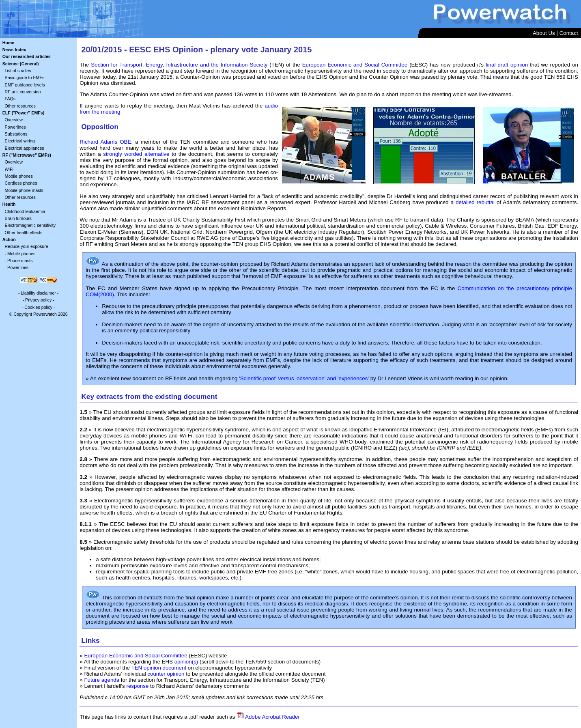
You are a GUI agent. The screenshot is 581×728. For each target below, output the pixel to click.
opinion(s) (186, 662)
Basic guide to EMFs (25, 78)
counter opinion (166, 674)
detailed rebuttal (475, 202)
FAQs (10, 99)
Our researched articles (27, 56)
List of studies (18, 71)
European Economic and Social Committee (355, 65)
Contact (569, 33)
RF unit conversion (23, 92)
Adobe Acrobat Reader (272, 717)
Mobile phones (19, 176)
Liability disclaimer (38, 293)
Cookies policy (38, 307)
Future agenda (102, 680)
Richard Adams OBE (105, 142)
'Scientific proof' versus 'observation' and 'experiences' (304, 378)
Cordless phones (21, 183)
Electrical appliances (25, 148)
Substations (16, 134)
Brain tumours (18, 218)
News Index (14, 50)
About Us (544, 33)
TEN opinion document (159, 668)
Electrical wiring (20, 141)
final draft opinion (507, 65)
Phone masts (20, 261)
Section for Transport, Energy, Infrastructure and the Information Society (179, 65)
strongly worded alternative (136, 154)
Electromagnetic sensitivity (30, 225)
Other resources (20, 106)
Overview (14, 120)
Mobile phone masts (24, 190)
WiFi (9, 169)
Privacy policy (38, 300)
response (137, 686)
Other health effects (24, 233)
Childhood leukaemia (25, 211)
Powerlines (15, 127)
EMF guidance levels (25, 85)
